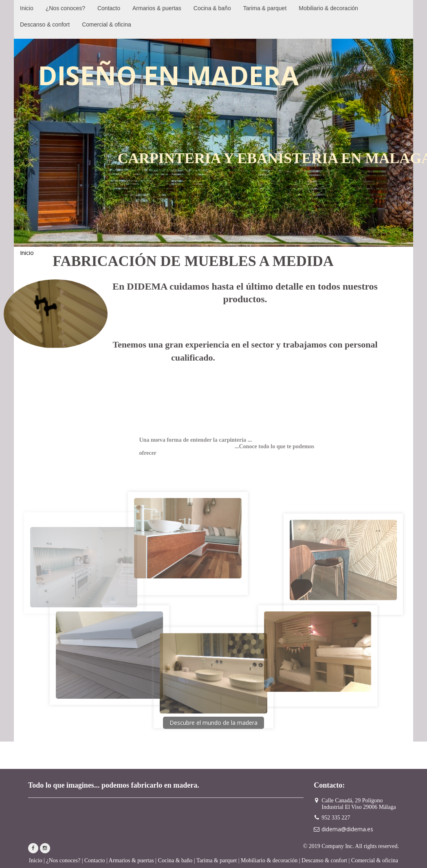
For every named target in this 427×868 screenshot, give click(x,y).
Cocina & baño (175, 860)
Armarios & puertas (131, 860)
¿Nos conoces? (64, 860)
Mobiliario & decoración (269, 860)
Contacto (95, 860)
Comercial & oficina (375, 860)
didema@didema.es (347, 829)
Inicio (36, 860)
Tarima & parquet (217, 860)
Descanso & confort (324, 860)
